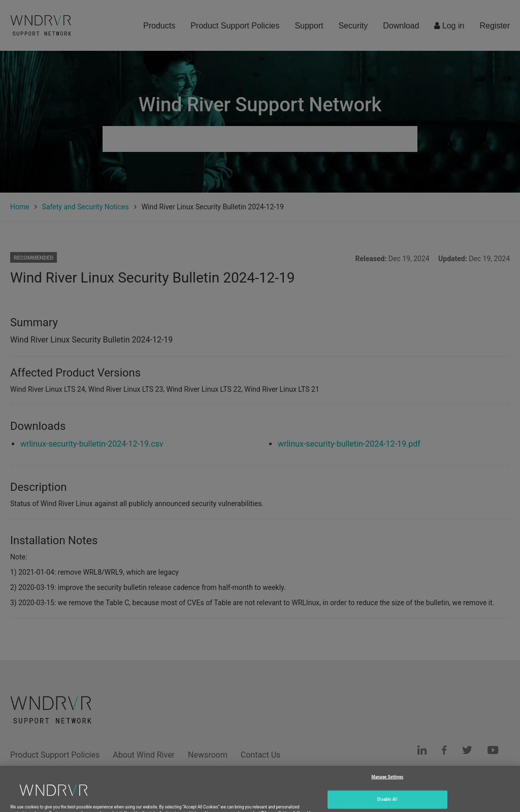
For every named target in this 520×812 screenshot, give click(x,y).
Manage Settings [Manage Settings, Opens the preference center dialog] (387, 788)
